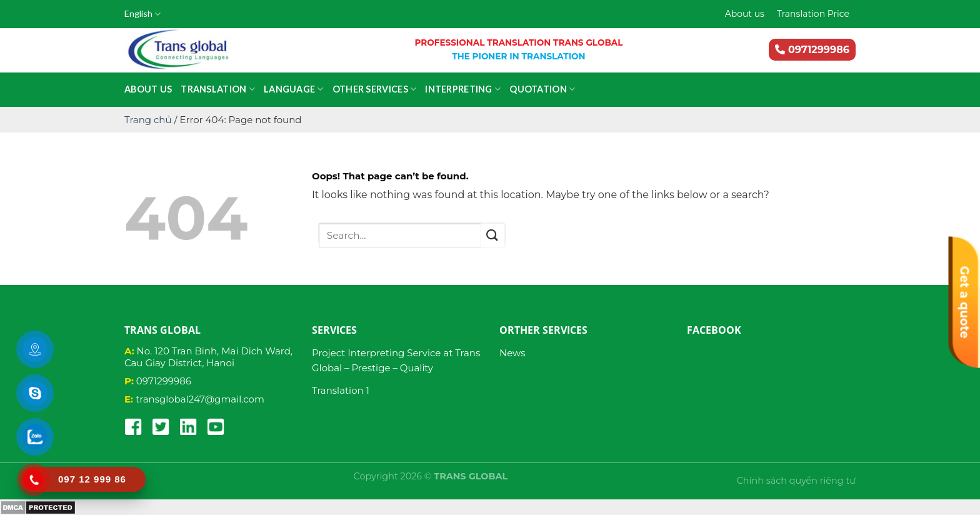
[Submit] (493, 235)
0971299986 (812, 50)
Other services (375, 89)
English (142, 14)
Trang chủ (148, 120)
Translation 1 (341, 390)
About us (745, 14)
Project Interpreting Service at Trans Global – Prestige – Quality (396, 360)
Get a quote (965, 302)
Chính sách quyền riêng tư (796, 481)
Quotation (542, 89)
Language (294, 89)
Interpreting (463, 89)
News (512, 353)
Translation (218, 89)
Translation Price (813, 14)
